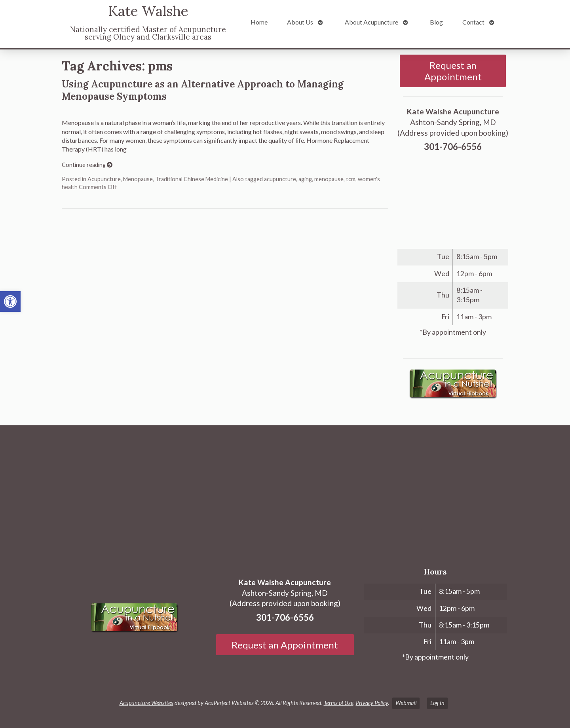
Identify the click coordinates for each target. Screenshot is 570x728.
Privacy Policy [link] (372, 703)
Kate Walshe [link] (148, 11)
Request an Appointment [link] (453, 71)
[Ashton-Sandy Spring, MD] (285, 491)
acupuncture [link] (280, 179)
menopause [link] (329, 179)
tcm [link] (351, 179)
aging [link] (305, 179)
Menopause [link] (138, 179)
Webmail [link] (406, 703)
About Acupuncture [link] (371, 22)
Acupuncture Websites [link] (146, 703)
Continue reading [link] (87, 165)
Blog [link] (436, 22)
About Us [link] (300, 22)
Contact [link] (473, 22)
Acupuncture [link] (104, 179)
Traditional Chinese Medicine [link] (192, 179)
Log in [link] (437, 703)
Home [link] (259, 22)
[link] (10, 301)
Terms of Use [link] (339, 703)
